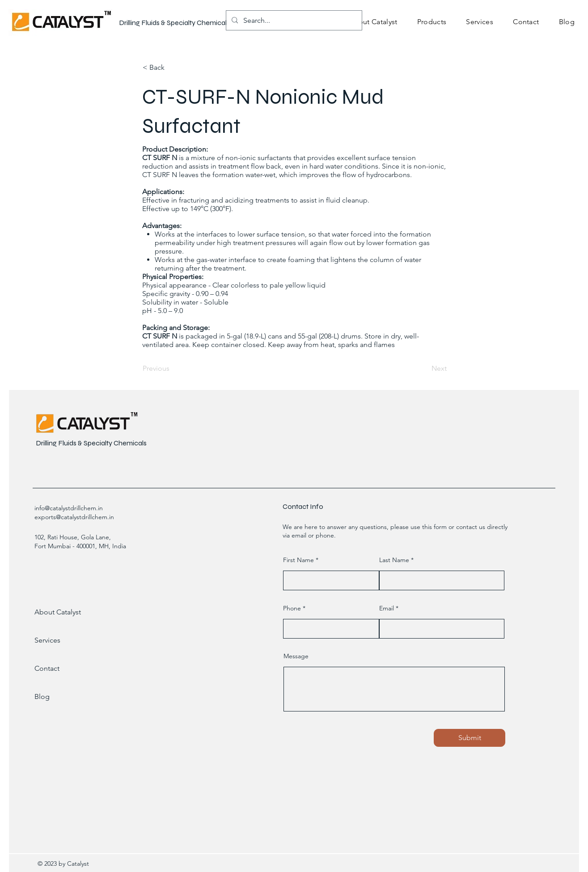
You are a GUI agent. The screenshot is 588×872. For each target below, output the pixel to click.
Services (47, 640)
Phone (292, 608)
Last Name (394, 560)
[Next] (424, 368)
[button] (432, 22)
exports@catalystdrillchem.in (74, 517)
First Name (298, 560)
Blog (42, 696)
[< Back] (172, 68)
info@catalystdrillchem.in (69, 508)
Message (296, 656)
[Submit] (470, 738)
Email (387, 608)
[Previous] (172, 368)
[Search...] (293, 20)
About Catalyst (58, 612)
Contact (47, 668)
